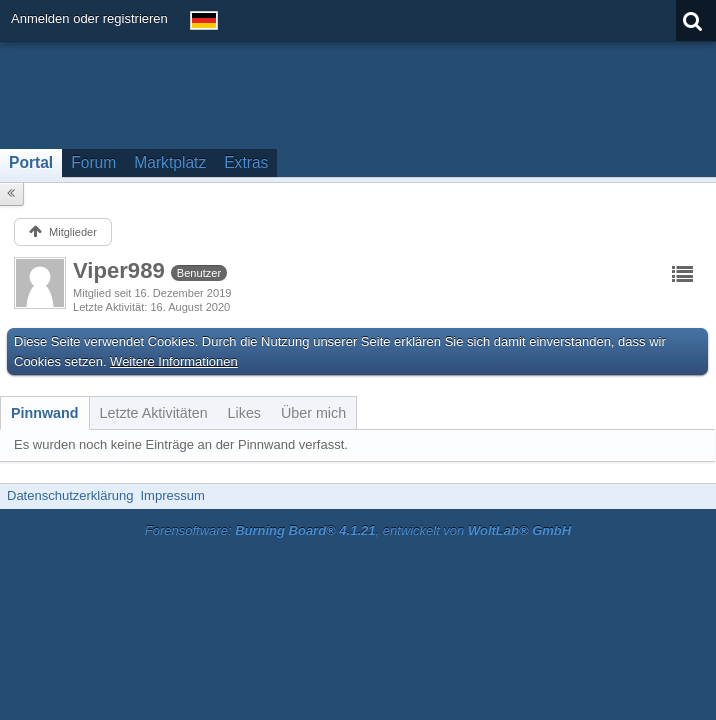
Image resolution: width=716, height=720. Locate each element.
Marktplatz (170, 162)
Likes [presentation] (244, 413)
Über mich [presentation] (313, 413)
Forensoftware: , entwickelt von (358, 530)
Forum (93, 162)
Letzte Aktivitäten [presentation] (154, 413)
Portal (31, 162)
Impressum (172, 495)
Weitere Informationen (174, 361)
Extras (246, 162)
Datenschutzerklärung (70, 495)
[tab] (45, 413)
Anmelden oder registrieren (89, 18)
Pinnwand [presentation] (45, 413)
